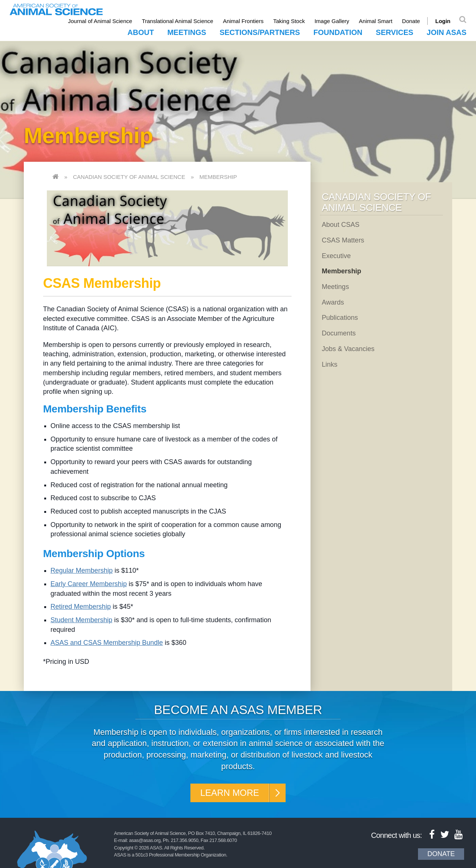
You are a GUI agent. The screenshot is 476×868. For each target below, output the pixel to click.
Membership (218, 177)
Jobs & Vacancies (348, 349)
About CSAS (340, 225)
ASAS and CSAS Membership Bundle (107, 643)
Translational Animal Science (178, 21)
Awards (333, 302)
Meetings (187, 32)
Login (443, 21)
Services (395, 32)
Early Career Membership (89, 584)
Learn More (230, 793)
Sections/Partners (260, 32)
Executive (336, 256)
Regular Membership (82, 570)
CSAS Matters (343, 240)
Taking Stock (289, 21)
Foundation (338, 32)
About (141, 32)
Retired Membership (81, 607)
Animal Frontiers (243, 21)
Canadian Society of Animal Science (129, 177)
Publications (340, 318)
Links (329, 364)
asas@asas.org (145, 840)
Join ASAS (446, 32)
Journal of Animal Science (100, 21)
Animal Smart (376, 21)
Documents (339, 333)
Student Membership (81, 620)
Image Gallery (332, 21)
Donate (411, 21)
